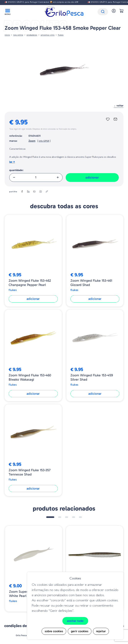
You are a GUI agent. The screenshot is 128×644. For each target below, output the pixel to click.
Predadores (32, 35)
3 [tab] (67, 517)
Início (7, 35)
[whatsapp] (41, 192)
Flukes (61, 35)
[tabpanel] (34, 569)
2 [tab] (60, 517)
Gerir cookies (80, 631)
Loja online (18, 35)
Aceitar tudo (75, 621)
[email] (34, 192)
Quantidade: (16, 170)
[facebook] (22, 192)
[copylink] (47, 192)
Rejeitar (101, 631)
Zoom (32, 141)
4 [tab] (74, 517)
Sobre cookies (54, 631)
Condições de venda (21, 626)
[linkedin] (28, 192)
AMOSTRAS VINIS (48, 35)
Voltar (119, 106)
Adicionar (92, 177)
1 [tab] (50, 517)
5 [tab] (80, 517)
